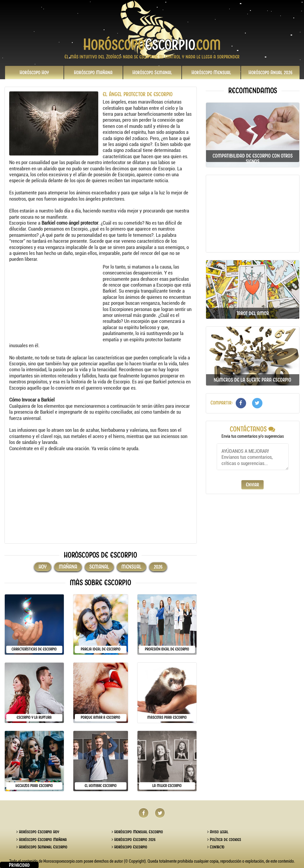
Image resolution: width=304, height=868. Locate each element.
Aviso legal (218, 832)
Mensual (211, 72)
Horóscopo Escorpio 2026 (134, 840)
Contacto (216, 847)
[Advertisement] (55, 301)
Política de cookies (224, 840)
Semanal (152, 72)
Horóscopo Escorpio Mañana (42, 840)
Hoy (34, 72)
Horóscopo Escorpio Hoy (38, 832)
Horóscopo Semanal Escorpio (42, 847)
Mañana (93, 72)
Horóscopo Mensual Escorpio (137, 832)
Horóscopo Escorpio (129, 847)
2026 (270, 72)
